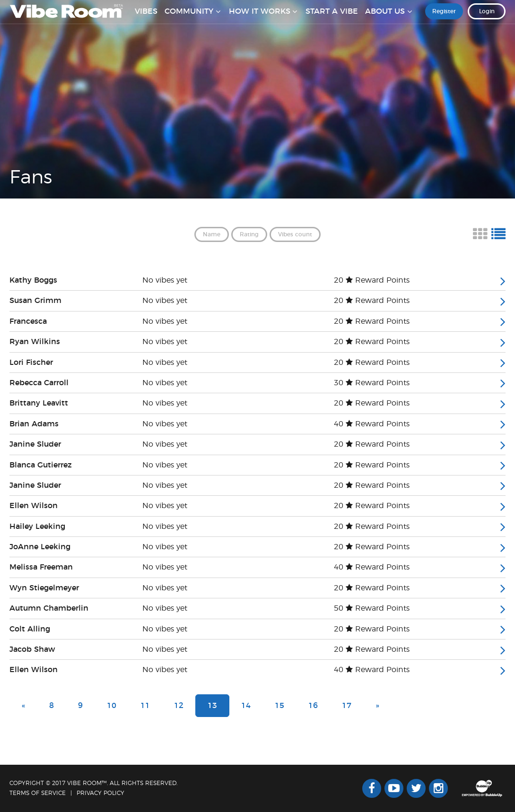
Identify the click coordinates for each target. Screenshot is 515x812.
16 (313, 706)
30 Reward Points (372, 383)
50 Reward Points (372, 608)
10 (112, 706)
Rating (249, 234)
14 (246, 706)
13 (212, 706)
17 (347, 706)
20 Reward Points (372, 280)
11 (145, 706)
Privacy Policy (100, 793)
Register (444, 18)
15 (279, 706)
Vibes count (295, 234)
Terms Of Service (38, 793)
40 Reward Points (372, 424)
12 (179, 706)
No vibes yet (165, 280)
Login (487, 18)
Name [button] (212, 234)
